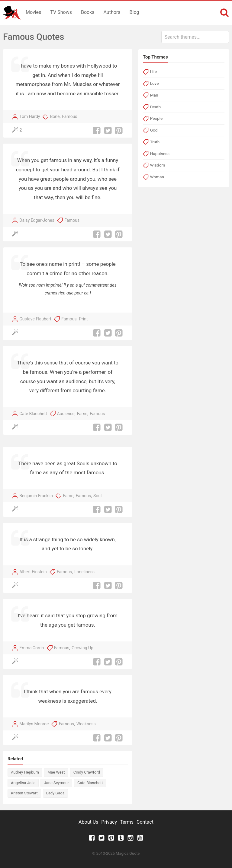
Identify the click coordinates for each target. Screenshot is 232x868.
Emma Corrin (32, 648)
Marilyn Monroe (34, 724)
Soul (97, 496)
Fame (82, 414)
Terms (127, 822)
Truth (155, 142)
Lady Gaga (55, 793)
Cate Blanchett (33, 414)
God (154, 130)
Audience (66, 414)
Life (153, 72)
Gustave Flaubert (35, 319)
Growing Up (82, 648)
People (156, 118)
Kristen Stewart (24, 793)
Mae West (56, 772)
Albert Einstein (33, 572)
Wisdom (158, 165)
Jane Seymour (56, 783)
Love (155, 83)
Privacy (109, 822)
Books (88, 12)
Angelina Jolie (23, 783)
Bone (55, 116)
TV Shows (61, 12)
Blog (134, 12)
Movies (33, 12)
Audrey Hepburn (25, 772)
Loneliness (84, 572)
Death (155, 107)
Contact (145, 822)
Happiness (160, 154)
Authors (112, 12)
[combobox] (195, 37)
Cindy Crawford (87, 772)
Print (83, 319)
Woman (157, 177)
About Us (88, 822)
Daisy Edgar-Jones (37, 220)
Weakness (86, 724)
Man (154, 95)
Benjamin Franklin (36, 496)
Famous (69, 116)
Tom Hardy (30, 116)
